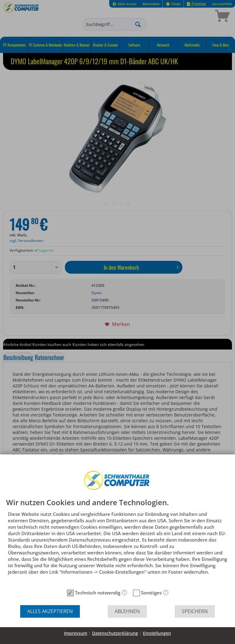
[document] (117, 542)
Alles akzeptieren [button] (50, 611)
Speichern (195, 611)
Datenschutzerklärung (115, 633)
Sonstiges (151, 593)
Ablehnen (127, 611)
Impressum (76, 633)
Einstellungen (157, 633)
